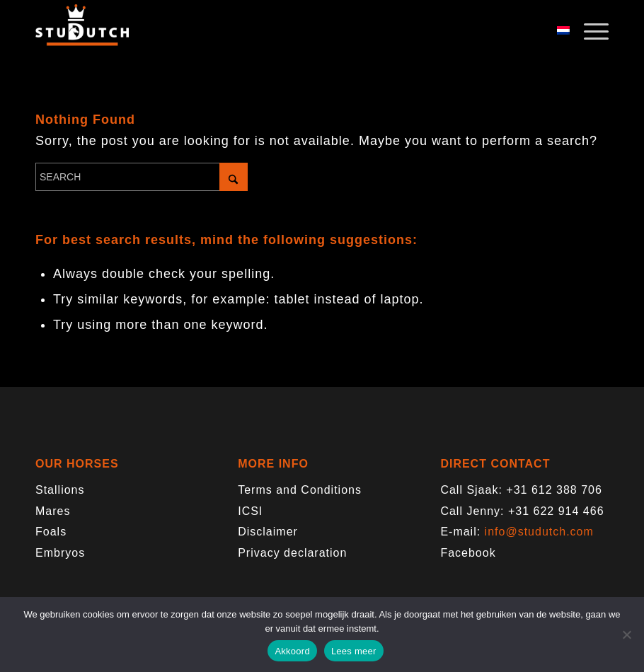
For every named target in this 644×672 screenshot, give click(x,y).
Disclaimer (268, 532)
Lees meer (354, 651)
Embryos (60, 553)
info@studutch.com (539, 532)
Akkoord (292, 651)
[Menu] (589, 32)
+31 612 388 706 (554, 490)
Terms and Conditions (300, 490)
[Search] (142, 177)
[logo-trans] (82, 32)
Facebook (468, 553)
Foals (51, 532)
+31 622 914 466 (556, 511)
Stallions (60, 490)
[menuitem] (589, 32)
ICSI (250, 511)
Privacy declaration (292, 553)
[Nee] (626, 635)
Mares (53, 511)
